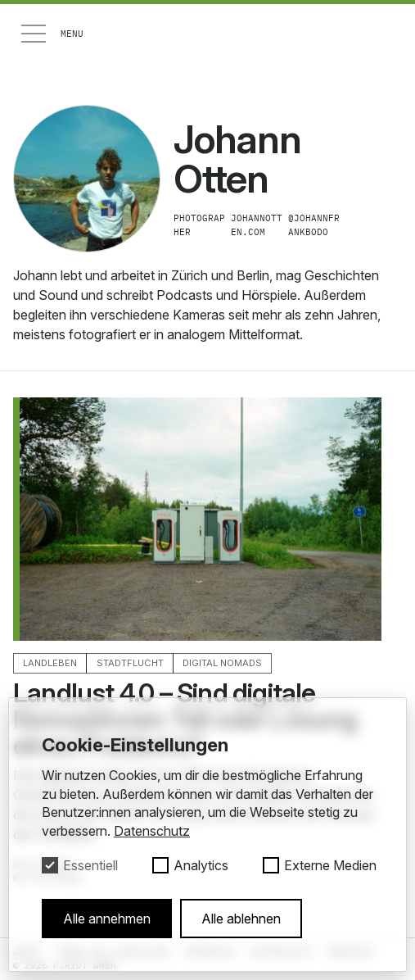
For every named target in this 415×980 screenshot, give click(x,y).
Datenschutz (152, 831)
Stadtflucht (130, 663)
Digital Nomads (222, 663)
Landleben (50, 663)
